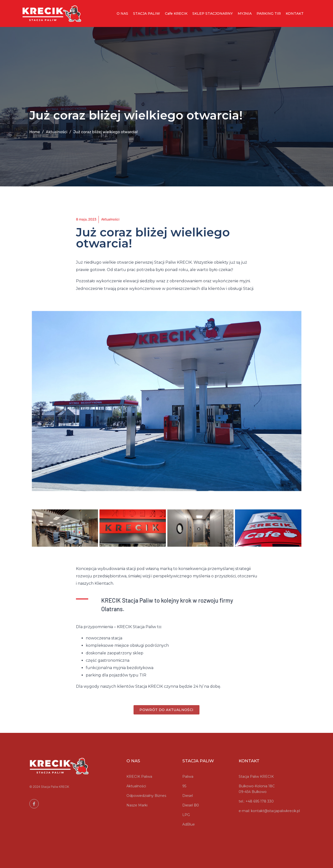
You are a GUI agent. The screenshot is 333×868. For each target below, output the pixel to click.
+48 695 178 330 (260, 801)
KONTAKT (295, 13)
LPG (186, 815)
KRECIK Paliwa (139, 777)
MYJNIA (245, 13)
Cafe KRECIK (176, 13)
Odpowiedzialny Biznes (146, 796)
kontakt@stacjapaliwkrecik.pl (275, 811)
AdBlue (189, 824)
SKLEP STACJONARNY (213, 13)
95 (184, 786)
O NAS (122, 13)
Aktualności (136, 786)
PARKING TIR (269, 13)
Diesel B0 (191, 805)
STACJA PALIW (147, 13)
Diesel (188, 796)
